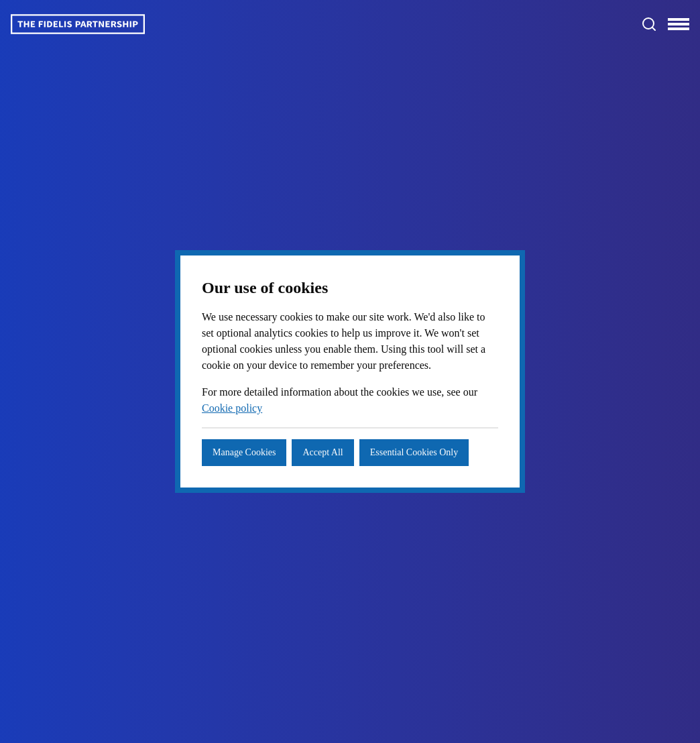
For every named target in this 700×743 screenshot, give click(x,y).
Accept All (337, 444)
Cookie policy (276, 400)
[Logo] (78, 24)
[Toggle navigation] (679, 24)
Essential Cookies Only (264, 476)
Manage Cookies (250, 444)
